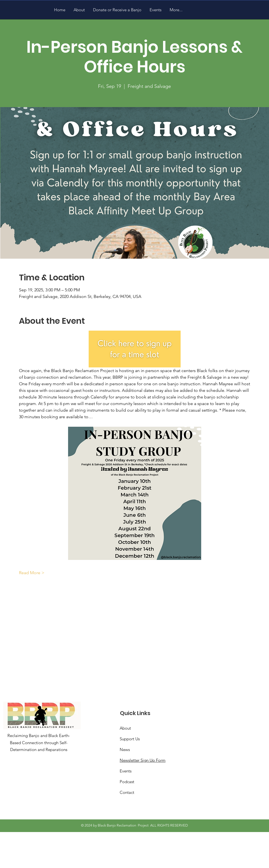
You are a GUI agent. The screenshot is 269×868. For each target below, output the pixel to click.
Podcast (127, 782)
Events (126, 771)
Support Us (130, 739)
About (125, 728)
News (125, 750)
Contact (127, 792)
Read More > (32, 573)
